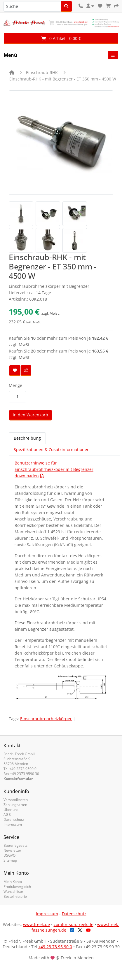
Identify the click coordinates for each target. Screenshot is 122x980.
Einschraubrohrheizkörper (46, 719)
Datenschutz (14, 819)
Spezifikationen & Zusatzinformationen (52, 449)
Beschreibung (27, 438)
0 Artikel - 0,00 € (61, 38)
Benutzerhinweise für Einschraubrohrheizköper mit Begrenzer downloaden (54, 469)
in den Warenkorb (31, 415)
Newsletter (12, 850)
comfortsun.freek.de (74, 924)
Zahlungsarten (15, 805)
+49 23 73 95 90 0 (55, 947)
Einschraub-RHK (42, 72)
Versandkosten (16, 800)
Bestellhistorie (15, 896)
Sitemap (10, 860)
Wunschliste (13, 892)
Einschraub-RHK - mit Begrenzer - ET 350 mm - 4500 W (63, 79)
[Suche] (66, 6)
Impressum (13, 824)
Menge (15, 385)
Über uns (11, 810)
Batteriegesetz (15, 845)
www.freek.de (36, 924)
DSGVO (9, 855)
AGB (7, 815)
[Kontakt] (81, 6)
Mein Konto (13, 882)
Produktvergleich (17, 887)
